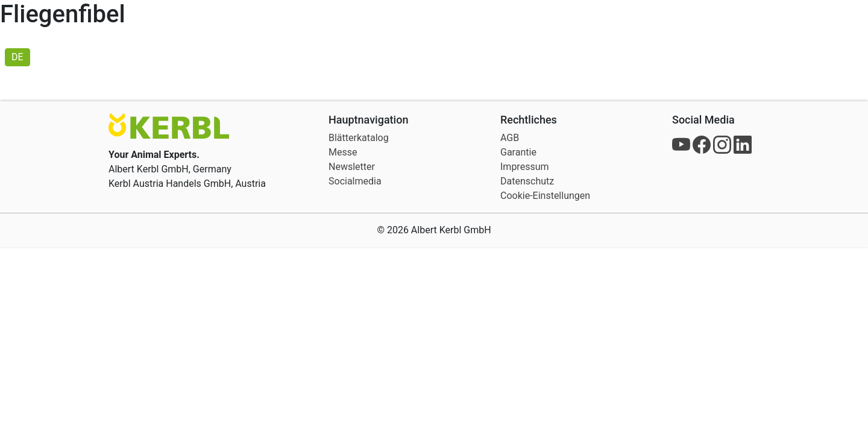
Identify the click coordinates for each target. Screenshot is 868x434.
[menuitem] (17, 57)
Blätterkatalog (359, 138)
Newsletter (352, 167)
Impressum (525, 167)
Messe (343, 152)
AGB (510, 138)
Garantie (518, 152)
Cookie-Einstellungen (545, 196)
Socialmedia (355, 181)
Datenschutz (527, 181)
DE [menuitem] (17, 57)
